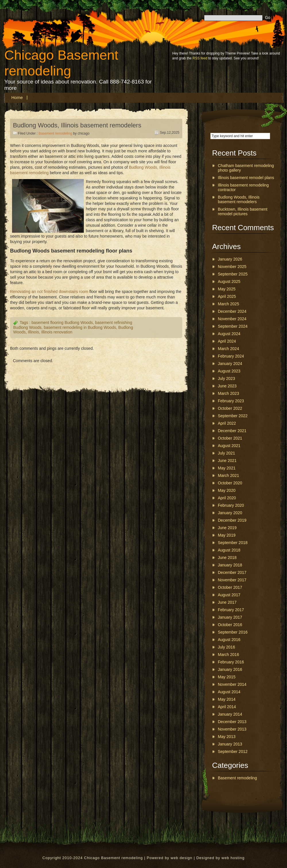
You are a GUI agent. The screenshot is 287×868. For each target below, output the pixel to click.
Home (17, 97)
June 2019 (227, 528)
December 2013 (232, 722)
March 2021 (228, 475)
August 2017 (229, 595)
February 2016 (231, 662)
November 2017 (232, 580)
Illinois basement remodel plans (246, 178)
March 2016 (228, 655)
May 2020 (227, 490)
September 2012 (233, 752)
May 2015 (227, 677)
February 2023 (231, 401)
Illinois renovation (57, 332)
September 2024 (233, 326)
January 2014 (230, 714)
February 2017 (231, 610)
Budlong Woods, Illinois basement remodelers (77, 125)
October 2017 (230, 587)
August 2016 (229, 640)
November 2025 (232, 267)
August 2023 (229, 371)
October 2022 (230, 408)
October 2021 (230, 438)
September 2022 (233, 416)
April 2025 (227, 296)
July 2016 (226, 647)
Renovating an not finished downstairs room (49, 292)
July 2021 (226, 453)
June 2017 (227, 602)
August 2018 (229, 550)
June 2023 (227, 386)
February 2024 (231, 356)
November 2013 (232, 729)
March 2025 (228, 304)
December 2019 (232, 520)
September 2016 (233, 632)
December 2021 (232, 431)
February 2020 (231, 505)
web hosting (233, 858)
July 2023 (226, 378)
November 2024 (232, 319)
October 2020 (230, 483)
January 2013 (230, 744)
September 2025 (233, 274)
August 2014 (229, 692)
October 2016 (230, 625)
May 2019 (227, 535)
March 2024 (228, 349)
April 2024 (227, 341)
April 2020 (227, 498)
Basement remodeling (55, 133)
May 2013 (227, 737)
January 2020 (230, 513)
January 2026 (230, 259)
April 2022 (227, 423)
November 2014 (232, 684)
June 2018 (227, 558)
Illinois (33, 332)
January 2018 (230, 565)
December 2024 (232, 311)
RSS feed (200, 58)
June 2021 (227, 461)
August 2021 (229, 446)
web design (182, 858)
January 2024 (230, 364)
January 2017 (230, 617)
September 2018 (233, 543)
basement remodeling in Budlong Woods (80, 327)
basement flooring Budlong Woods (62, 323)
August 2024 (229, 334)
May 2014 (227, 699)
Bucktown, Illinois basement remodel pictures (243, 211)
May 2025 (227, 289)
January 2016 (230, 669)
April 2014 (227, 707)
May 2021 (227, 468)
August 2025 (229, 281)
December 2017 (232, 572)
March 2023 (228, 393)
